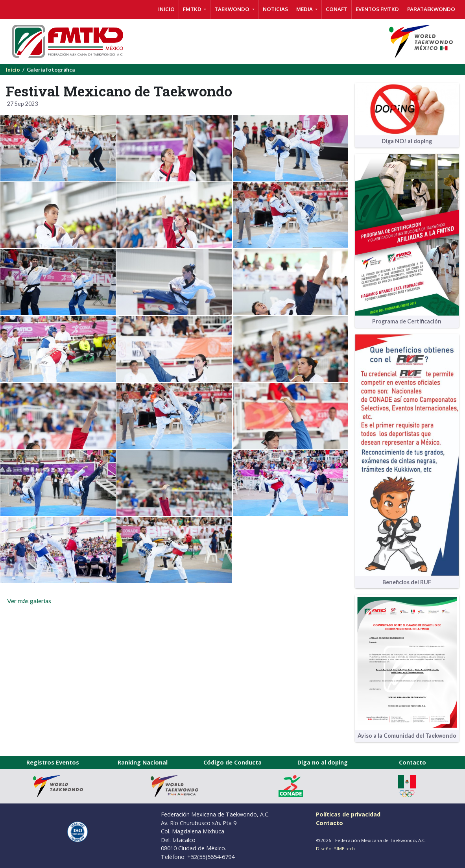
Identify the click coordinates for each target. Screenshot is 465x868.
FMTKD (193, 9)
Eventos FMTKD (377, 9)
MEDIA (305, 9)
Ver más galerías (29, 601)
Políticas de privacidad (348, 814)
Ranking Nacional (143, 762)
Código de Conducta (232, 762)
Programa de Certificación (407, 321)
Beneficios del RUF (407, 582)
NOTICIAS (275, 9)
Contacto (412, 762)
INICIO (166, 9)
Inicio (13, 70)
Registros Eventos (53, 762)
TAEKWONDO (232, 9)
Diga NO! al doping (407, 141)
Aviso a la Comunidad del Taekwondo (407, 736)
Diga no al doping (323, 762)
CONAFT (337, 9)
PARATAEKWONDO (431, 9)
